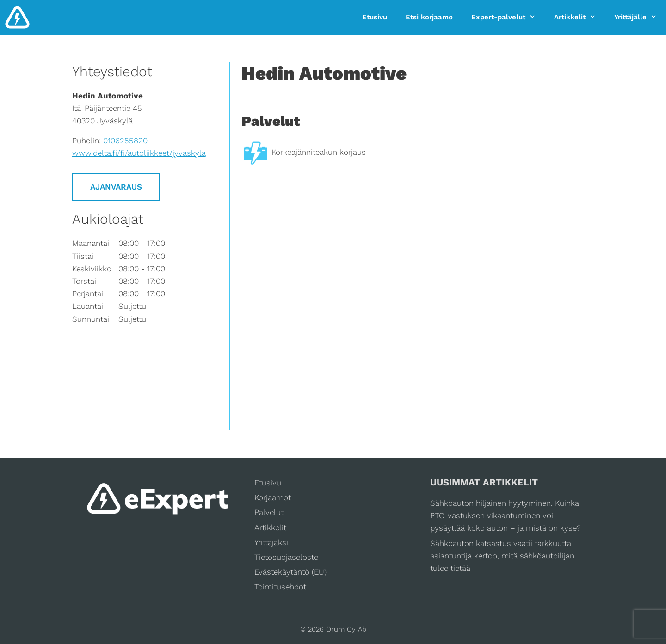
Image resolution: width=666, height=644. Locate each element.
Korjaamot (273, 497)
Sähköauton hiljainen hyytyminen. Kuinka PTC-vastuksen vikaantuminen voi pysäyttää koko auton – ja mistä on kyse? (506, 515)
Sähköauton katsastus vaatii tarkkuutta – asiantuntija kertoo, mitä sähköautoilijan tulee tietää (504, 556)
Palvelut (269, 512)
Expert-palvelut (508, 17)
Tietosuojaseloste (286, 557)
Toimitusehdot (280, 587)
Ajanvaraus (116, 187)
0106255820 (125, 141)
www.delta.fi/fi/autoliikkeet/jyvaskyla (139, 153)
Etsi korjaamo (429, 17)
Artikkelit (580, 17)
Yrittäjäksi (271, 542)
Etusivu (375, 17)
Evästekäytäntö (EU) (290, 572)
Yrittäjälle (640, 17)
